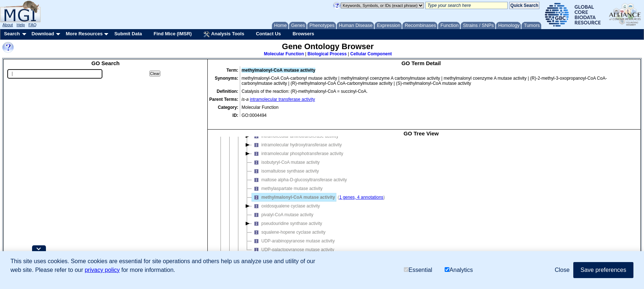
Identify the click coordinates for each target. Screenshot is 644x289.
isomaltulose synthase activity (285, 163)
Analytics (459, 270)
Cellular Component (371, 54)
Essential (418, 270)
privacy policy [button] (102, 270)
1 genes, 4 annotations (361, 189)
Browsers (303, 34)
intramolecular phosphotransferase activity (298, 146)
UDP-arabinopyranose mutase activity (293, 233)
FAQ (32, 25)
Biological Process (327, 54)
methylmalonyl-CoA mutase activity (293, 189)
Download (43, 34)
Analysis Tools (224, 34)
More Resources (84, 34)
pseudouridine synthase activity (287, 215)
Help (21, 25)
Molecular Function (284, 54)
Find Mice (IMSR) (173, 34)
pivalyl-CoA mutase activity (283, 207)
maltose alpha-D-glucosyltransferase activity (299, 172)
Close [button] (562, 270)
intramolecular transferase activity (283, 99)
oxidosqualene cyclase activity (286, 198)
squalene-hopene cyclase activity (289, 224)
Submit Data (128, 34)
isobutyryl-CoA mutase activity (286, 154)
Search (12, 34)
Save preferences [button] (603, 270)
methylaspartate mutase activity (287, 181)
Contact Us (268, 34)
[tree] (421, 198)
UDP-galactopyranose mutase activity (293, 242)
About (8, 25)
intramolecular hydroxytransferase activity (297, 137)
